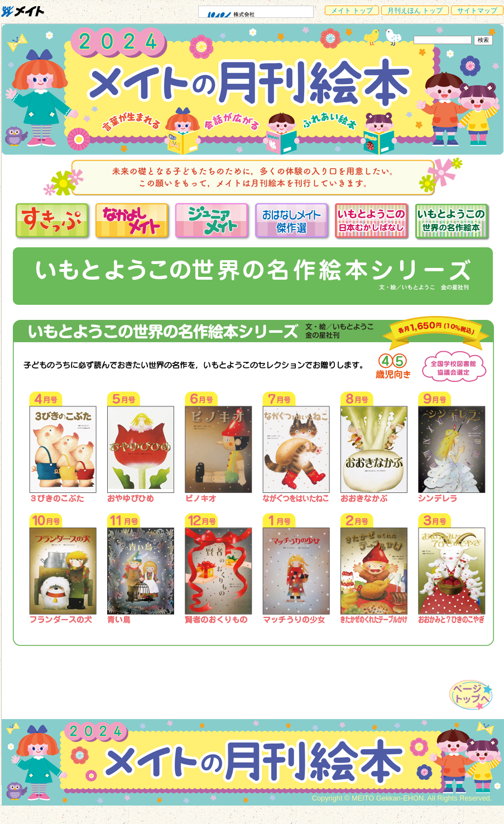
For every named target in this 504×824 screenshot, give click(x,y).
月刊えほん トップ (415, 11)
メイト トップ (352, 11)
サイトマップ (477, 11)
